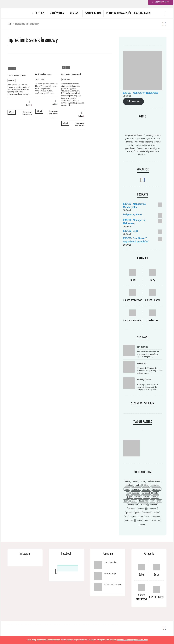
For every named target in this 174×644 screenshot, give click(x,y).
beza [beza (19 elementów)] (143, 481)
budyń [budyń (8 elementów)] (138, 485)
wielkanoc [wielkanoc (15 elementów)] (129, 521)
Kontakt (75, 13)
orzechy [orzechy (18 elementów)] (141, 509)
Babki (133, 280)
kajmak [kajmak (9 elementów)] (138, 497)
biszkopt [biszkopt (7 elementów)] (129, 485)
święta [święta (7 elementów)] (143, 524)
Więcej (12, 112)
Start (10, 24)
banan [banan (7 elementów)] (135, 481)
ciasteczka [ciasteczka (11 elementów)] (155, 485)
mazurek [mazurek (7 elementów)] (153, 505)
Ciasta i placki (152, 300)
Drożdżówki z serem (43, 75)
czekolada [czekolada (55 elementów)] (156, 489)
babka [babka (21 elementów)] (127, 481)
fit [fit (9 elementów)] (128, 493)
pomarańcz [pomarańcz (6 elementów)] (152, 509)
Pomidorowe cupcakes (17, 75)
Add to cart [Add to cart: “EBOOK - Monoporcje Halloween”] (133, 101)
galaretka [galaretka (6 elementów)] (135, 493)
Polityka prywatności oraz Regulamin (128, 13)
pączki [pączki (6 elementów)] (138, 513)
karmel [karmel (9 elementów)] (155, 497)
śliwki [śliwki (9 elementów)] (147, 521)
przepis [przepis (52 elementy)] (129, 513)
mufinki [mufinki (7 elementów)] (132, 509)
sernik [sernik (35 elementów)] (133, 517)
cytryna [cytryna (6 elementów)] (146, 489)
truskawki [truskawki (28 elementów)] (156, 517)
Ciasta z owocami (133, 320)
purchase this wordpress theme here (132, 640)
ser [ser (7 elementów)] (127, 517)
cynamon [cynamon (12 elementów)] (136, 489)
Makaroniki (66, 79)
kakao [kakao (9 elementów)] (147, 497)
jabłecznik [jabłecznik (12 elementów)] (146, 493)
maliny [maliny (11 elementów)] (144, 505)
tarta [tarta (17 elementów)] (141, 517)
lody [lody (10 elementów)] (153, 501)
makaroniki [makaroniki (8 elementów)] (133, 505)
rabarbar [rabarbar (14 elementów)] (147, 513)
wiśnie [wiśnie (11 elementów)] (139, 521)
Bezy (153, 280)
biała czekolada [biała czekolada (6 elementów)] (154, 481)
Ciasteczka (152, 320)
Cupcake (12, 80)
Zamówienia (57, 13)
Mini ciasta (40, 79)
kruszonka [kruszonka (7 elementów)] (144, 501)
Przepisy (40, 13)
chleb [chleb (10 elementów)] (146, 485)
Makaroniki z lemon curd (71, 75)
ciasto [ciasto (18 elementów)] (127, 489)
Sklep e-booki (93, 13)
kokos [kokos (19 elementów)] (134, 501)
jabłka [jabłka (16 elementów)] (156, 493)
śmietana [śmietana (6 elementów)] (156, 521)
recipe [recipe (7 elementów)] (156, 513)
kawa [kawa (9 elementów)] (126, 501)
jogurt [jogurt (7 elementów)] (130, 497)
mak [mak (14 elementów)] (159, 501)
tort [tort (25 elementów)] (147, 517)
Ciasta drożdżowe (133, 300)
